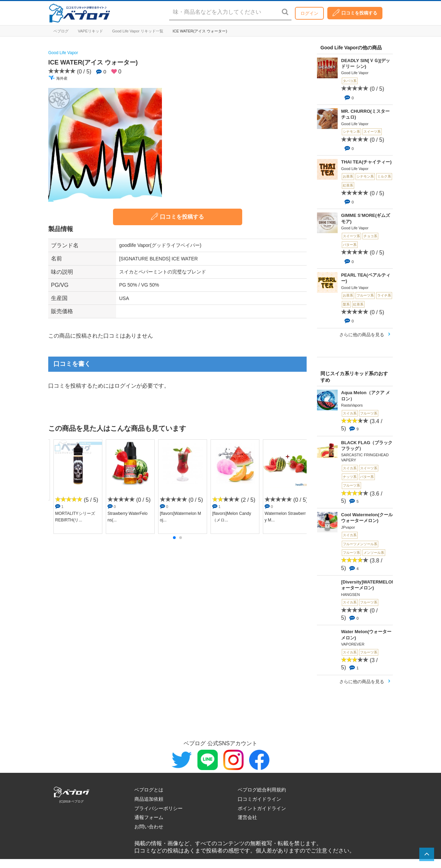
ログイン (309, 13)
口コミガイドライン (259, 799)
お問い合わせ (149, 827)
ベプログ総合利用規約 (262, 790)
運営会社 (247, 817)
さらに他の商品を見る (362, 335)
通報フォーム (149, 817)
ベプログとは (149, 790)
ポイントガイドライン (262, 808)
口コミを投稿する (355, 13)
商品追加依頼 (149, 799)
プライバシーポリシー (158, 808)
